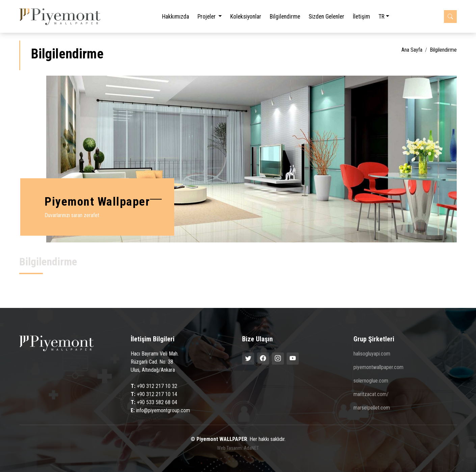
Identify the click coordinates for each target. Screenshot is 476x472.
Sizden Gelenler (326, 17)
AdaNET (251, 448)
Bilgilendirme (285, 17)
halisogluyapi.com (372, 354)
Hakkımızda (176, 17)
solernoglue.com (371, 381)
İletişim (361, 17)
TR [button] (381, 17)
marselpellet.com (372, 408)
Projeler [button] (207, 17)
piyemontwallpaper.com (378, 367)
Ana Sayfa (412, 50)
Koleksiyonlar (246, 17)
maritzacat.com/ (371, 394)
